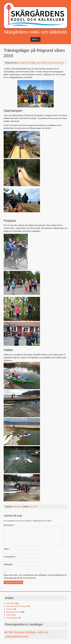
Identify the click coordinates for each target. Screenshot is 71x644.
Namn (7, 549)
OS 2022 (33, 507)
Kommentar (9, 525)
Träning (9, 615)
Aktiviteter (17, 507)
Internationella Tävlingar (16, 606)
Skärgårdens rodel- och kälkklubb (35, 32)
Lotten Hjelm (41, 63)
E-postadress (10, 557)
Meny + (36, 39)
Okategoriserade (13, 612)
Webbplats (8, 564)
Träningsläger (12, 618)
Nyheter (9, 609)
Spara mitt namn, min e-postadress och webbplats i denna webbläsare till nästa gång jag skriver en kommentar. (35, 576)
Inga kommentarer (56, 63)
